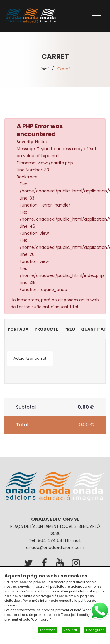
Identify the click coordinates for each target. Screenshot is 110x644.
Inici (44, 69)
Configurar (95, 630)
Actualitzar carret (30, 358)
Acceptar (47, 630)
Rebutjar (71, 630)
